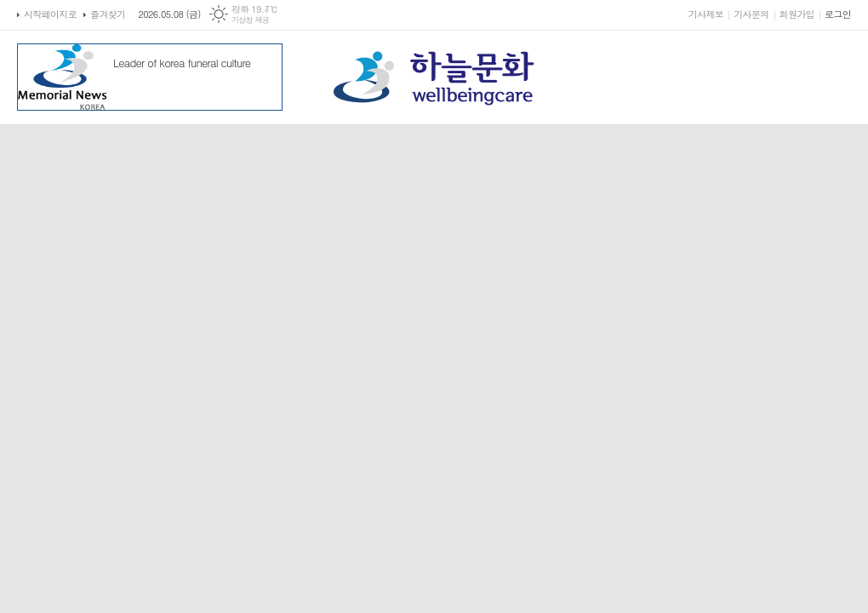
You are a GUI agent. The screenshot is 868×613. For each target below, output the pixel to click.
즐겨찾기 (108, 14)
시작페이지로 (50, 14)
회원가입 (797, 14)
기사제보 (706, 14)
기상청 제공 (251, 20)
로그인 (838, 14)
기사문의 (751, 14)
